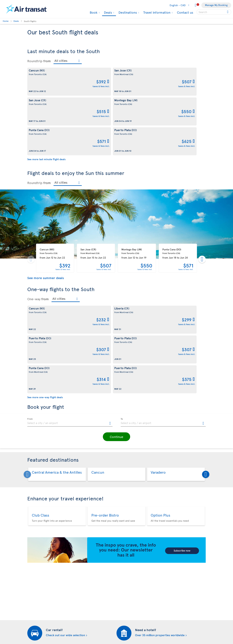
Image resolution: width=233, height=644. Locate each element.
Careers (32, 594)
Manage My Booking (216, 5)
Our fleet (32, 570)
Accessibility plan (37, 608)
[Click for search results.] (228, 12)
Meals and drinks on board (134, 630)
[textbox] (70, 303)
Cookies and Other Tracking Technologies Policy (89, 566)
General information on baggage (137, 636)
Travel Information (38, 564)
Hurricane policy (128, 599)
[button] (116, 317)
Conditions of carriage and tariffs (92, 545)
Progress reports (37, 614)
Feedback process (38, 620)
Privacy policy (81, 557)
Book (93, 12)
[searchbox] (214, 12)
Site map (32, 632)
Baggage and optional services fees (93, 600)
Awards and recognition (41, 588)
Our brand (33, 557)
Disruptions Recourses (86, 574)
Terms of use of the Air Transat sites (93, 580)
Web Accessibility (37, 626)
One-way (34, 239)
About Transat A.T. (37, 551)
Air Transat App (127, 555)
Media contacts (127, 580)
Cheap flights (126, 605)
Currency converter (130, 593)
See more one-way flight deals (45, 278)
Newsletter (125, 568)
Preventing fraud (82, 620)
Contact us (185, 12)
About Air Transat (37, 545)
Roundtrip (35, 61)
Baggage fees (35, 576)
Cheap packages (128, 612)
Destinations (127, 12)
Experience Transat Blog (132, 561)
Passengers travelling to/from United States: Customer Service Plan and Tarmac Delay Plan (92, 590)
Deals (107, 13)
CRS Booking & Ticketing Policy (91, 607)
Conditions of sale (83, 551)
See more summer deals (46, 218)
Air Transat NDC (127, 624)
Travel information (156, 12)
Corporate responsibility (41, 582)
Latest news (125, 618)
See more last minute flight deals (46, 100)
